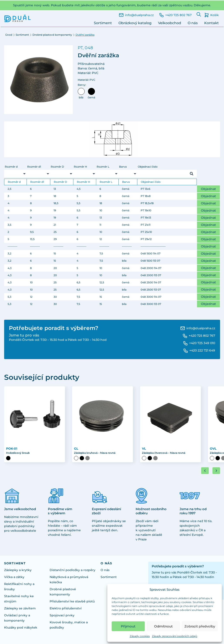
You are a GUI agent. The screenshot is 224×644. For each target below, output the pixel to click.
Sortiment (103, 23)
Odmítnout (163, 626)
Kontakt (211, 23)
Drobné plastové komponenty (52, 35)
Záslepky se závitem (20, 608)
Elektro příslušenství (66, 608)
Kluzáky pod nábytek (21, 627)
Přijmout (128, 626)
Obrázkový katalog (135, 23)
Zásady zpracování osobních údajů (175, 636)
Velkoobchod (170, 23)
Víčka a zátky (14, 577)
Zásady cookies (140, 636)
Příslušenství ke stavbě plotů (72, 601)
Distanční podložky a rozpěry (72, 570)
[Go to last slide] (205, 471)
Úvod (9, 35)
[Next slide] (216, 471)
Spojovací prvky (62, 615)
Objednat (208, 189)
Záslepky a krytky (18, 570)
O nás (193, 23)
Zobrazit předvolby (200, 626)
